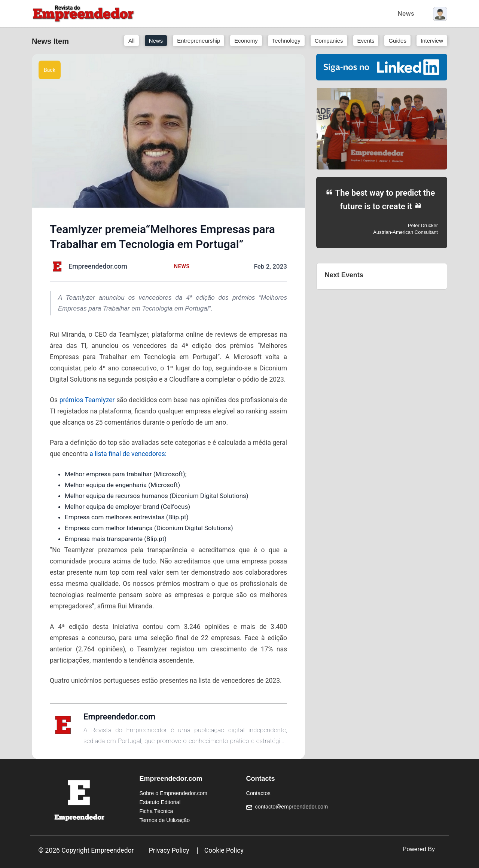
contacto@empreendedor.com (292, 807)
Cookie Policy (224, 850)
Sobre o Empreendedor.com (173, 793)
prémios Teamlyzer (87, 400)
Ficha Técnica (156, 811)
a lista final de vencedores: (128, 454)
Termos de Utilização (165, 820)
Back (50, 70)
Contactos (258, 793)
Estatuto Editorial (160, 802)
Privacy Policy (169, 850)
